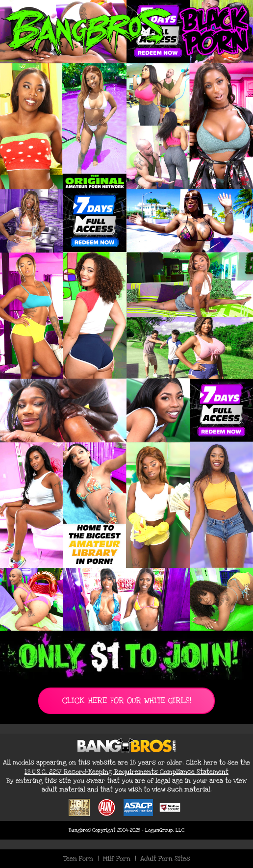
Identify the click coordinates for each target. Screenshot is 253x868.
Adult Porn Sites (165, 859)
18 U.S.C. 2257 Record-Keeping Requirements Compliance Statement (126, 772)
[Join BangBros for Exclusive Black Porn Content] (126, 315)
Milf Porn (117, 859)
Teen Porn (78, 859)
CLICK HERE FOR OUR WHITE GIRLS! (127, 701)
